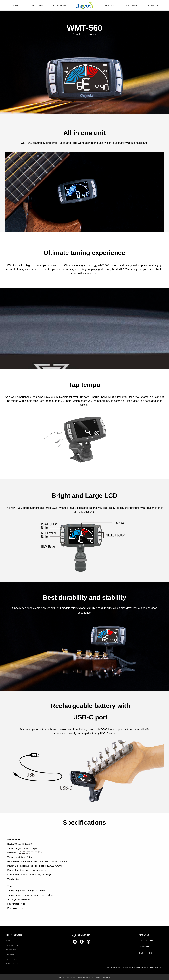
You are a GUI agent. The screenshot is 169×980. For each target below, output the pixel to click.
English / (143, 953)
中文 (151, 953)
